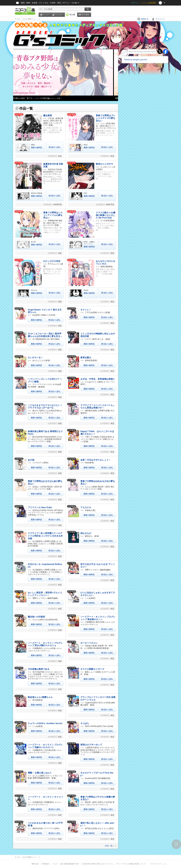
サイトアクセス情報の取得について (131, 864)
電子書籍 (85, 15)
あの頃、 (32, 460)
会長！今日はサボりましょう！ (96, 460)
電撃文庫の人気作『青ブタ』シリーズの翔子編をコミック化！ (41, 98)
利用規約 (46, 864)
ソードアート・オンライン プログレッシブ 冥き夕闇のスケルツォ (45, 644)
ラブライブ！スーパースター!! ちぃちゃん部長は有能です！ (98, 407)
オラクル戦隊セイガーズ (92, 669)
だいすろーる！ (35, 358)
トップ (46, 15)
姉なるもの (86, 533)
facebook (166, 52)
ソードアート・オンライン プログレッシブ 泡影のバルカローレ (45, 746)
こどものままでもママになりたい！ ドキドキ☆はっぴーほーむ (45, 407)
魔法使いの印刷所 (36, 617)
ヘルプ (55, 864)
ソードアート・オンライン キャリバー (45, 798)
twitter (160, 52)
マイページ (160, 19)
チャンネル (44, 3)
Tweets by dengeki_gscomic (136, 60)
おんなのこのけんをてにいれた (106, 262)
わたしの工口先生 (52, 261)
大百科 (53, 3)
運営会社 (35, 864)
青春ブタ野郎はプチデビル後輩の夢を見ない (98, 798)
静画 (28, 3)
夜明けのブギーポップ (91, 745)
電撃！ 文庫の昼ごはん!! (40, 773)
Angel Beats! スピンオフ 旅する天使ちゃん (45, 311)
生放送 (35, 3)
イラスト (59, 15)
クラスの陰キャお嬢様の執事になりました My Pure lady (106, 215)
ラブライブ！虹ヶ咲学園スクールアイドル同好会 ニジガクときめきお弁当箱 (45, 536)
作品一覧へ (111, 846)
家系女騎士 (86, 358)
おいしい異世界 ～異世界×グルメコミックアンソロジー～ (45, 594)
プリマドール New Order (40, 507)
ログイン (135, 3)
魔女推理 (48, 115)
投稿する (145, 19)
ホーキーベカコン (89, 643)
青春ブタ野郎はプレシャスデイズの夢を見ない (106, 118)
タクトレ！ (86, 310)
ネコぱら (85, 723)
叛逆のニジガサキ (104, 164)
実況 (59, 3)
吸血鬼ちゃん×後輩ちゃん (40, 697)
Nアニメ (66, 3)
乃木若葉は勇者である (39, 669)
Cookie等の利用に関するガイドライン (98, 864)
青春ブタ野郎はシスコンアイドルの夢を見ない (53, 215)
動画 (23, 3)
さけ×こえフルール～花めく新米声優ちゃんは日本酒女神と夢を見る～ (45, 335)
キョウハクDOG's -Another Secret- (45, 723)
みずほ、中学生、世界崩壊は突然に (98, 379)
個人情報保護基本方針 (70, 864)
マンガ (72, 15)
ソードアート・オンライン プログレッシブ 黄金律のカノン (98, 618)
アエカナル (86, 507)
